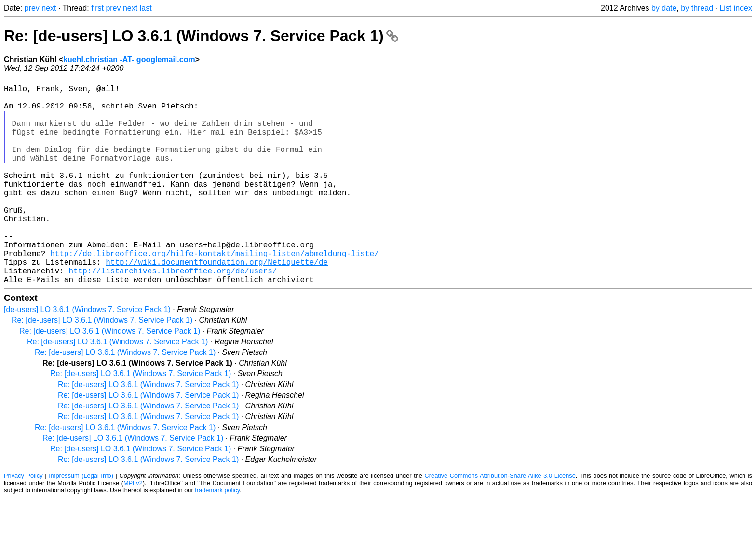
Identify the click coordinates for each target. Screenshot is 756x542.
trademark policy (217, 535)
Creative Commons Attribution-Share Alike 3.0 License (500, 520)
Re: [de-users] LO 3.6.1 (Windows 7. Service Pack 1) (201, 36)
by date (664, 8)
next (49, 8)
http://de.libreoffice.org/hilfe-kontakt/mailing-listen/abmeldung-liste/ (215, 292)
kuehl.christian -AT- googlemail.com (129, 60)
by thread (697, 8)
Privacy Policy (23, 520)
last (146, 8)
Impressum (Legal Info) (81, 520)
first (97, 8)
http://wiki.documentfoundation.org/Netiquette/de (217, 302)
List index (736, 8)
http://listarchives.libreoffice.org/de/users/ (173, 313)
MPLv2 (133, 527)
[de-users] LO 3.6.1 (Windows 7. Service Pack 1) (87, 354)
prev (32, 8)
